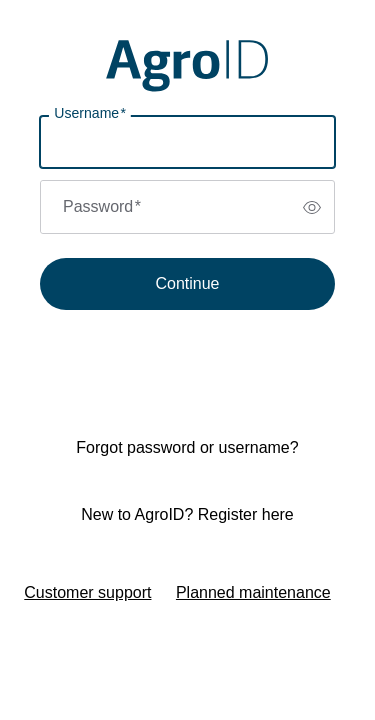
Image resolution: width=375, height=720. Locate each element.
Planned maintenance (253, 592)
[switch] (312, 207)
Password (102, 206)
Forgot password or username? (187, 447)
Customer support (87, 592)
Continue (187, 283)
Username (90, 113)
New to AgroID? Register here (187, 514)
